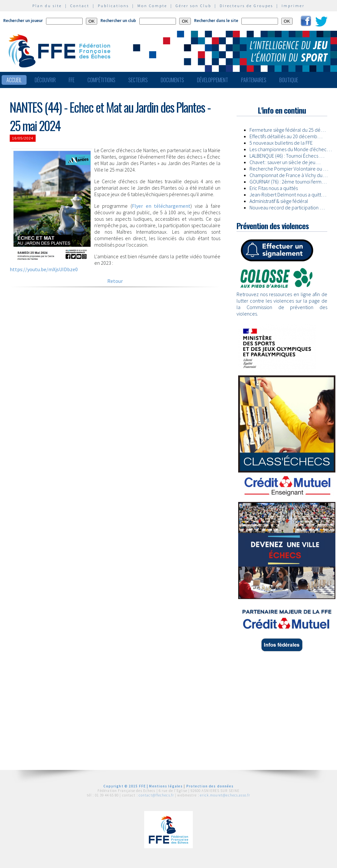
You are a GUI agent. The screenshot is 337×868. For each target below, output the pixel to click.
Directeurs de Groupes (246, 6)
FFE (72, 80)
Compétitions (101, 80)
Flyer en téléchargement (161, 206)
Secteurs (138, 80)
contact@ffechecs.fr (156, 795)
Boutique (289, 80)
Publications (113, 6)
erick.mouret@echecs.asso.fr (225, 795)
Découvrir (45, 80)
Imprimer (293, 6)
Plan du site (47, 6)
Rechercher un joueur (23, 21)
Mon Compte (152, 6)
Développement (213, 80)
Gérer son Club (193, 6)
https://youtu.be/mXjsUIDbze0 (44, 269)
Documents (172, 80)
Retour (115, 281)
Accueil (14, 80)
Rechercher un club (118, 21)
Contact (80, 6)
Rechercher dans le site (216, 21)
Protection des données (210, 786)
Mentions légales (166, 786)
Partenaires (254, 80)
